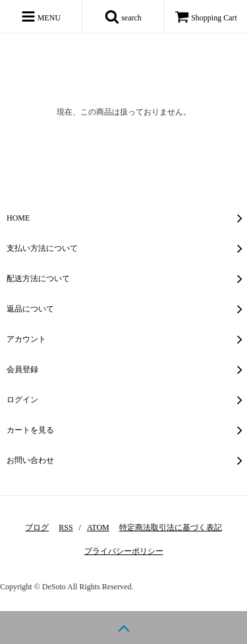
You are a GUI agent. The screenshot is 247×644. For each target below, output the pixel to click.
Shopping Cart (206, 18)
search (123, 16)
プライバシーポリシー (124, 551)
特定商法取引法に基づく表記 (171, 527)
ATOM (98, 527)
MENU (41, 16)
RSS (66, 527)
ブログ (37, 527)
